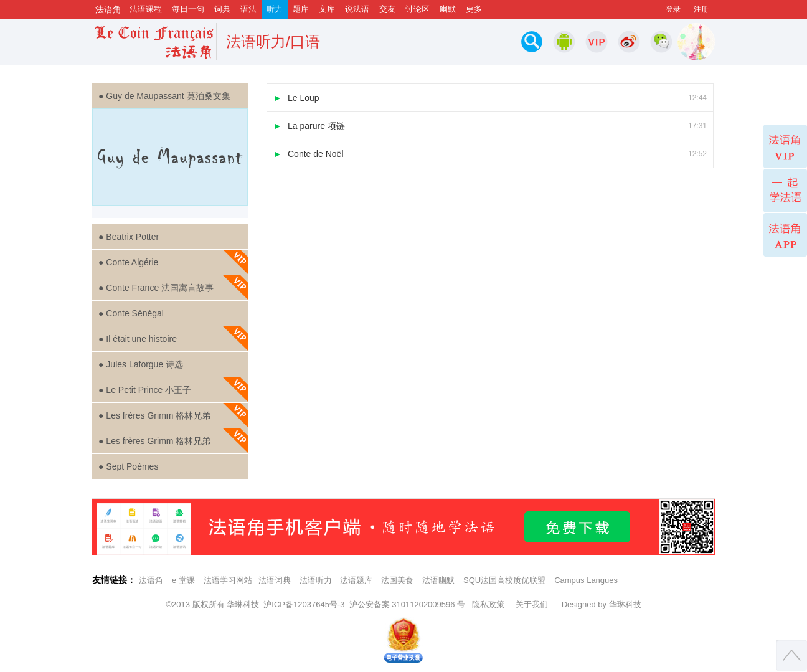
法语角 (151, 580)
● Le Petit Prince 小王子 (173, 390)
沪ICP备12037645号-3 (304, 604)
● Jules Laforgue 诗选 (141, 364)
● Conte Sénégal (131, 313)
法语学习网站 (228, 580)
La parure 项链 (490, 126)
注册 (701, 9)
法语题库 (356, 580)
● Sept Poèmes (128, 466)
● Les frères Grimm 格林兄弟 (173, 415)
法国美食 (397, 580)
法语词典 (275, 580)
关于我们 (532, 604)
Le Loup (490, 98)
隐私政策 (488, 604)
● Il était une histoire (173, 339)
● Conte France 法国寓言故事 (173, 288)
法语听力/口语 (273, 41)
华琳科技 (243, 604)
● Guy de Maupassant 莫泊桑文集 (164, 96)
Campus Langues (586, 580)
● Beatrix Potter (129, 237)
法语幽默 (438, 580)
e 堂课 (183, 580)
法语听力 (316, 580)
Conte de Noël (490, 154)
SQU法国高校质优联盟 (504, 580)
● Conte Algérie (173, 262)
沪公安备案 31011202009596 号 (407, 604)
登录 (673, 9)
